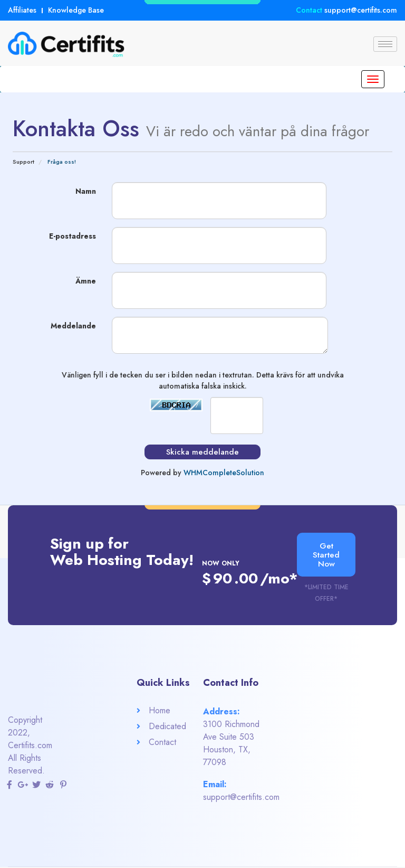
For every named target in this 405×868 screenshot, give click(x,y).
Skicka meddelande (202, 452)
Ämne (86, 281)
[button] (327, 555)
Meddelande (73, 326)
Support (23, 162)
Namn (86, 191)
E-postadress (73, 236)
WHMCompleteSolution (224, 473)
